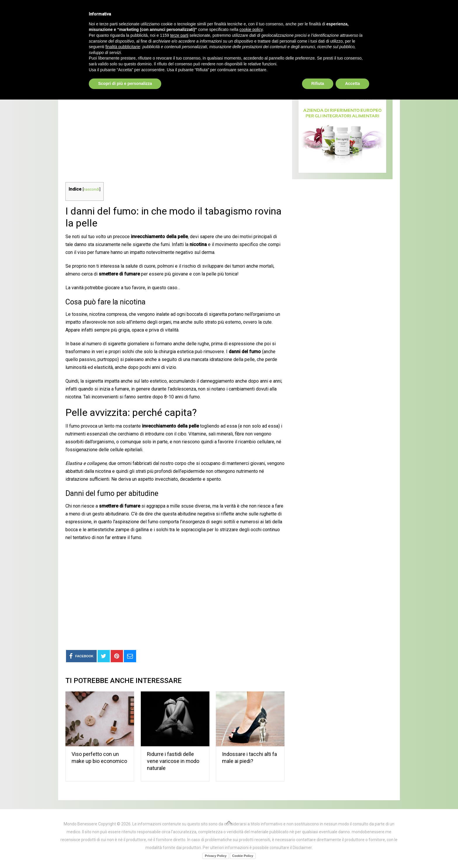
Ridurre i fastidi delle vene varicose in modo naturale (173, 761)
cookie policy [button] (251, 798)
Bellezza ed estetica (333, 41)
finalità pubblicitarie (123, 815)
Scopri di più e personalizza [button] (125, 852)
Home (74, 41)
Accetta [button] (352, 852)
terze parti (179, 804)
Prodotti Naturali (124, 41)
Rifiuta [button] (318, 852)
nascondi (91, 189)
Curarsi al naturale (198, 41)
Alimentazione (263, 41)
